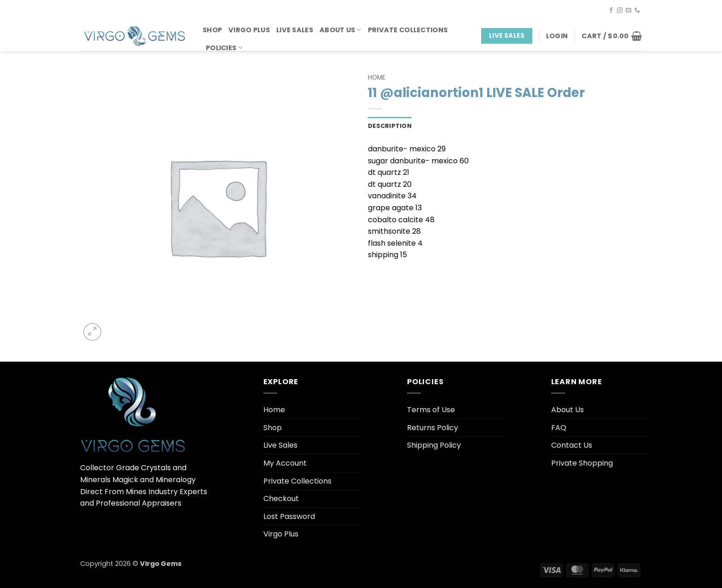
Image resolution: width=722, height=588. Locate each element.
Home (377, 78)
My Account (285, 463)
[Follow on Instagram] (620, 11)
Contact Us (572, 445)
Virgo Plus (249, 30)
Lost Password (289, 516)
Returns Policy (433, 428)
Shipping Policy (434, 445)
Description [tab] (390, 126)
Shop (212, 30)
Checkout (281, 499)
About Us (341, 30)
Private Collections (408, 30)
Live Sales (295, 30)
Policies (224, 48)
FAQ (559, 428)
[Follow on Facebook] (611, 11)
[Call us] (637, 11)
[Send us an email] (629, 11)
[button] (557, 36)
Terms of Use (431, 410)
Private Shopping (582, 463)
